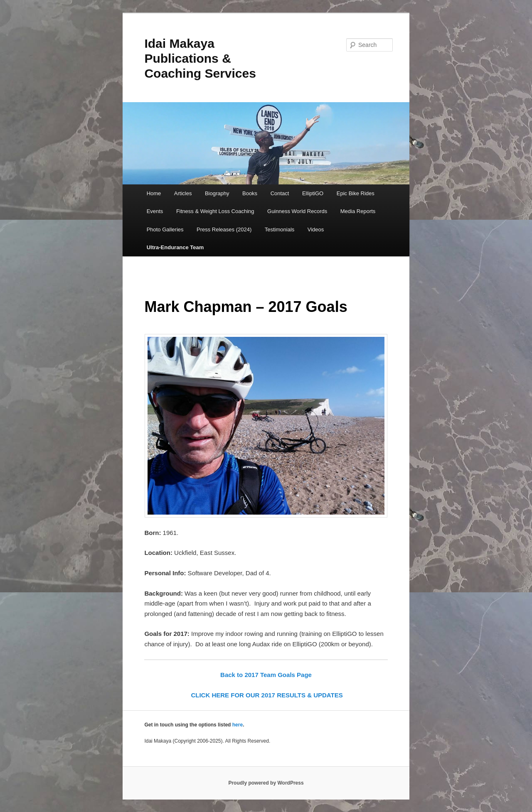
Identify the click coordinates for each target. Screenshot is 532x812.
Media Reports (358, 211)
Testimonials (280, 229)
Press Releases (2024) (224, 229)
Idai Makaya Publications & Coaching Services (200, 58)
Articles (183, 193)
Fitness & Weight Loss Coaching (215, 211)
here (238, 725)
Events (155, 211)
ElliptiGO (313, 193)
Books (250, 193)
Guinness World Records (297, 211)
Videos (316, 229)
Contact (280, 193)
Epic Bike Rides (356, 193)
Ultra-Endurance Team (175, 247)
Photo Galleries (165, 229)
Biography (217, 193)
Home (154, 193)
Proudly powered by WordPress (266, 783)
